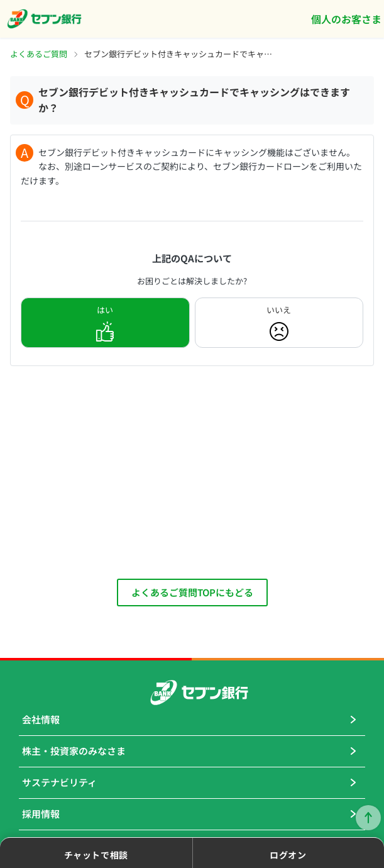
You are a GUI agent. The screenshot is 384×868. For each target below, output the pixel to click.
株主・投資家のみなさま (74, 751)
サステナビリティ (59, 782)
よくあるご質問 (39, 54)
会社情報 (41, 719)
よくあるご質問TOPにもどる (192, 592)
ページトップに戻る (368, 818)
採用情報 (41, 814)
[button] (96, 853)
